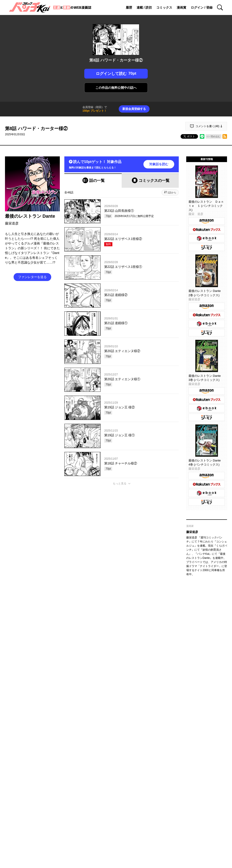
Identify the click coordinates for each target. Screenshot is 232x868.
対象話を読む (159, 164)
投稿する (122, 554)
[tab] (93, 181)
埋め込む (215, 136)
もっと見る (120, 483)
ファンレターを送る (32, 277)
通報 (171, 583)
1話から (172, 192)
